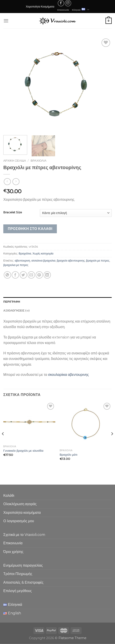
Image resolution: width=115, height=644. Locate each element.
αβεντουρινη (22, 261)
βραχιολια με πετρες (16, 265)
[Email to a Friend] (31, 275)
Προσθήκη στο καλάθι (30, 229)
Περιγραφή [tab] (12, 301)
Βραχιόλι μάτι (69, 455)
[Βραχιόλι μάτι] (86, 424)
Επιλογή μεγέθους (18, 591)
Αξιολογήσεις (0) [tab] (16, 310)
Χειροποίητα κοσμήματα (22, 513)
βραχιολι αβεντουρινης (71, 261)
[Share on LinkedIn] (47, 275)
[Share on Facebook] (15, 275)
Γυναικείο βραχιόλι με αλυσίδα (23, 451)
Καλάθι (9, 496)
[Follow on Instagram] (68, 3)
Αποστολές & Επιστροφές (23, 582)
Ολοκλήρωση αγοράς (20, 504)
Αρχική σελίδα (15, 161)
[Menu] (6, 21)
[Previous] (3, 443)
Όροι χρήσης (13, 552)
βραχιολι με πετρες (98, 261)
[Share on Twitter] (23, 275)
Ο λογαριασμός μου (19, 521)
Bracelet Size (13, 212)
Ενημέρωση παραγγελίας (23, 565)
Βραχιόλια (39, 161)
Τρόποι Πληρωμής (18, 574)
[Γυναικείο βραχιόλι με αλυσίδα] (29, 422)
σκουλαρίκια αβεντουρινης (68, 375)
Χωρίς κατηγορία (43, 253)
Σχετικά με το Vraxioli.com (24, 535)
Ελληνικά (81, 10)
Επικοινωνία (63, 10)
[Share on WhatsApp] (7, 275)
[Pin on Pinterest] (39, 275)
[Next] (112, 443)
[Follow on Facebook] (61, 3)
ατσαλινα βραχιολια (43, 261)
